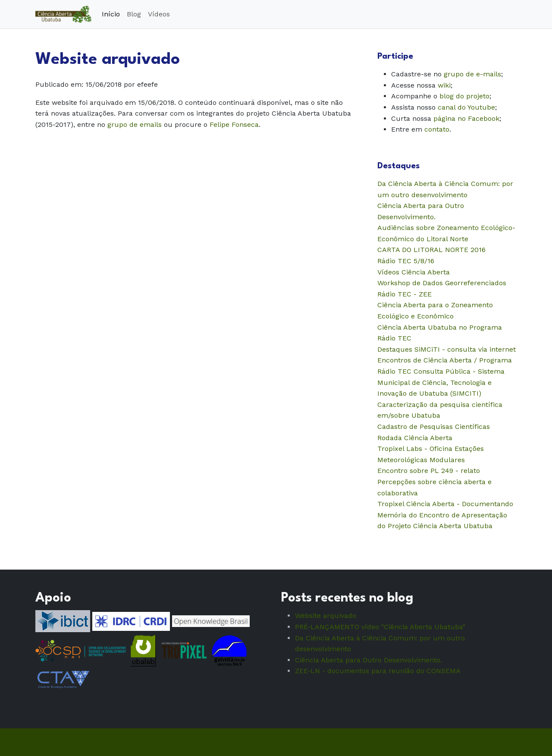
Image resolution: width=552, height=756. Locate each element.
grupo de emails (135, 124)
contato (437, 129)
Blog (134, 14)
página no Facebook (466, 118)
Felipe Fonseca (234, 124)
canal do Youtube (466, 107)
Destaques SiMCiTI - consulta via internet (447, 349)
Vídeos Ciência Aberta (414, 272)
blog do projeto (464, 96)
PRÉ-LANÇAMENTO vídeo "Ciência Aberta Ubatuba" (380, 627)
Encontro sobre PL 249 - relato (429, 471)
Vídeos (159, 14)
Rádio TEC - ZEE (405, 294)
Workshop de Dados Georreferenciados (442, 283)
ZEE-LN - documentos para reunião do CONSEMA (378, 671)
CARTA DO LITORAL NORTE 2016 (431, 250)
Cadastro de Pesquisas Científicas (434, 427)
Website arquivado (326, 616)
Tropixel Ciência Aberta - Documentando (445, 504)
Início (111, 14)
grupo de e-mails (472, 74)
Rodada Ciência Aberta (415, 438)
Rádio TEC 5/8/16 (406, 261)
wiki (444, 85)
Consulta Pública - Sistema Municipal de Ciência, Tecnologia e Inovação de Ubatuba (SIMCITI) (441, 382)
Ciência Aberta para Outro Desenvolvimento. (369, 660)
